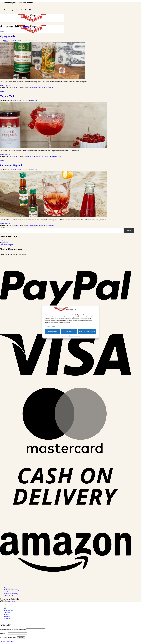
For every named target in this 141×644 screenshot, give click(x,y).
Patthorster (30, 87)
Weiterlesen (5, 85)
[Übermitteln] (5, 608)
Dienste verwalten (50, 326)
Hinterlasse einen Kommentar (44, 87)
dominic (29, 26)
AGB (6, 592)
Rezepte (2, 32)
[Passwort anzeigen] (28, 634)
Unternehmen (9, 611)
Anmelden (21, 638)
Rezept (29, 156)
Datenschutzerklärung (68, 336)
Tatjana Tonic (8, 96)
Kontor (7, 615)
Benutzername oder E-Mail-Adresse (13, 629)
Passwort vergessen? (7, 641)
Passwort (4, 633)
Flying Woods (7, 36)
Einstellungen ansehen (87, 332)
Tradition (7, 613)
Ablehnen (69, 332)
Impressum (77, 336)
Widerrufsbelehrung (11, 594)
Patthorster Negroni (11, 165)
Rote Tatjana (36, 156)
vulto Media (12, 601)
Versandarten (9, 596)
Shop (6, 609)
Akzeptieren (52, 332)
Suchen (3, 227)
